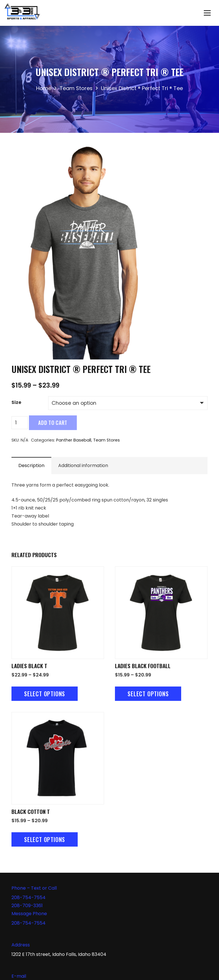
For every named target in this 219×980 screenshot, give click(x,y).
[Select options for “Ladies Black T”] (45, 694)
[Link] (22, 13)
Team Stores (76, 88)
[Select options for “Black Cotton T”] (45, 839)
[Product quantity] (20, 423)
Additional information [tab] (83, 465)
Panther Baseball (74, 440)
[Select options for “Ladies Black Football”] (148, 694)
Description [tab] (31, 465)
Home (44, 88)
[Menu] (207, 13)
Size (16, 402)
